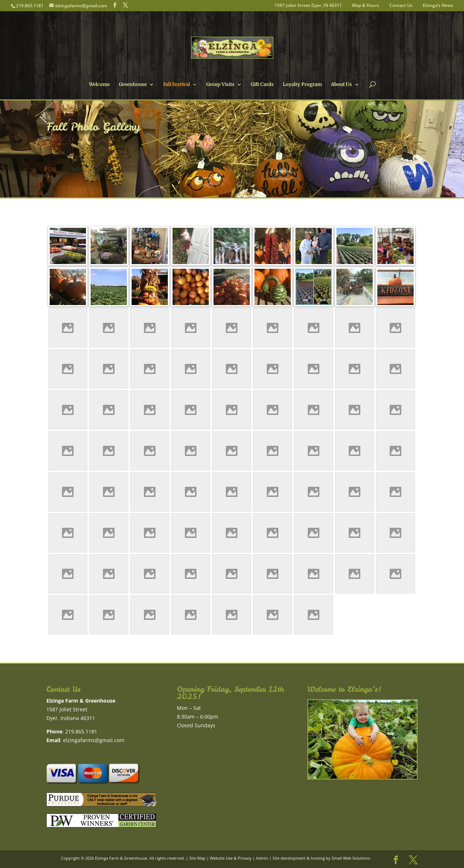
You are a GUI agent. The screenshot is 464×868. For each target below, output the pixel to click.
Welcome (99, 85)
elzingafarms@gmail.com (94, 740)
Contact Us (401, 6)
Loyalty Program (302, 85)
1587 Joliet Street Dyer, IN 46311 (308, 6)
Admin (262, 858)
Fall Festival (177, 85)
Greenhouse (133, 85)
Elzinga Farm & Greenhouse (121, 858)
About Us (341, 85)
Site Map (197, 858)
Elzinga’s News (438, 6)
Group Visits (220, 85)
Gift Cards (262, 85)
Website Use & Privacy (231, 858)
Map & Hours (366, 6)
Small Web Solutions (351, 858)
